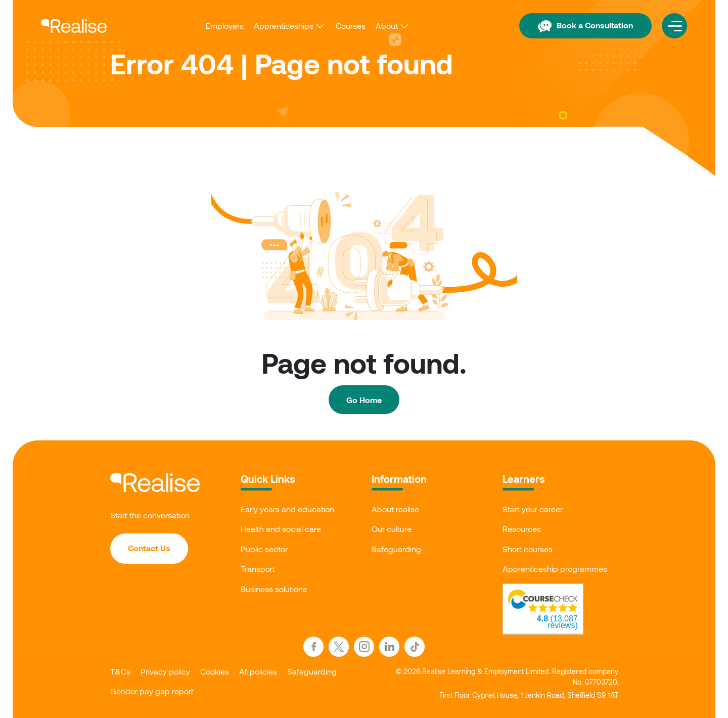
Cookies (215, 671)
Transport (258, 569)
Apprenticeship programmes (555, 569)
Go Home (364, 400)
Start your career (533, 509)
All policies (258, 671)
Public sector (264, 549)
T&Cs (120, 671)
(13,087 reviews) (557, 622)
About (387, 26)
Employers (225, 26)
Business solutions (274, 589)
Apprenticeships (284, 26)
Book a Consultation (585, 25)
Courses (351, 26)
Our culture (392, 529)
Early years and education (287, 509)
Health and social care (281, 529)
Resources (522, 529)
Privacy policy (165, 671)
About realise (395, 509)
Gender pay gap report (152, 691)
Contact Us (149, 548)
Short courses (528, 549)
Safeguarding (396, 549)
